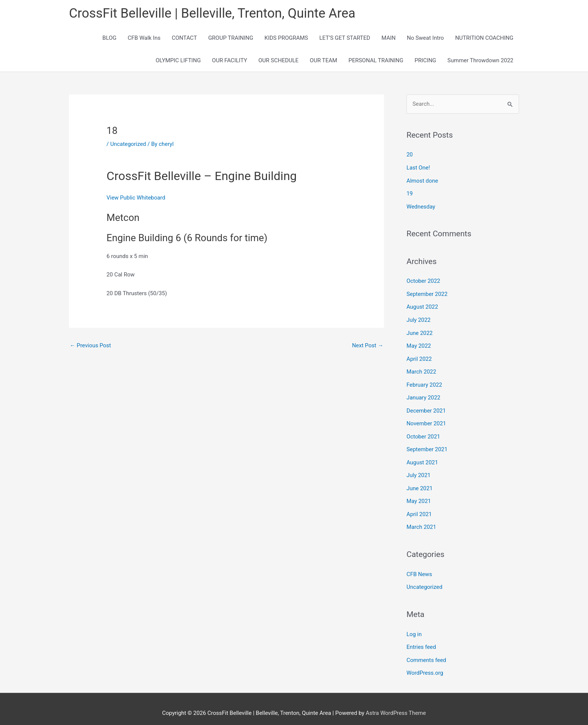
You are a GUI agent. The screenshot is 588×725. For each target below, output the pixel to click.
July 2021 (419, 470)
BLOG (109, 38)
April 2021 (419, 508)
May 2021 (419, 495)
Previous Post (91, 346)
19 (410, 193)
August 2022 (422, 305)
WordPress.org (425, 665)
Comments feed (427, 652)
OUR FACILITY (229, 61)
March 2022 (421, 369)
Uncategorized (128, 144)
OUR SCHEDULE (278, 61)
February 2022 (424, 381)
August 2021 (422, 457)
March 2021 (421, 521)
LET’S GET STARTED (345, 38)
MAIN (388, 38)
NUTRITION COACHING (484, 38)
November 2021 (426, 419)
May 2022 (419, 343)
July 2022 (419, 318)
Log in (414, 626)
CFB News (419, 567)
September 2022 (427, 293)
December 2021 (426, 407)
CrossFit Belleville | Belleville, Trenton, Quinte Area (213, 13)
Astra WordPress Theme (396, 704)
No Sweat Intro (425, 38)
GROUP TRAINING (231, 38)
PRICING (426, 61)
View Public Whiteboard (136, 198)
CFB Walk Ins (144, 38)
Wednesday (421, 206)
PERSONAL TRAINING (376, 61)
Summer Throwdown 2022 (480, 61)
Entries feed (421, 639)
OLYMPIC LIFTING (178, 61)
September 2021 (427, 444)
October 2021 (423, 432)
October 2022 (423, 280)
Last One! (418, 168)
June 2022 (420, 330)
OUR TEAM (323, 61)
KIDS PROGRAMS (286, 38)
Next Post (367, 346)
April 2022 (419, 356)
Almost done (422, 180)
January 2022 (424, 394)
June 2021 (420, 482)
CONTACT (184, 38)
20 (410, 155)
